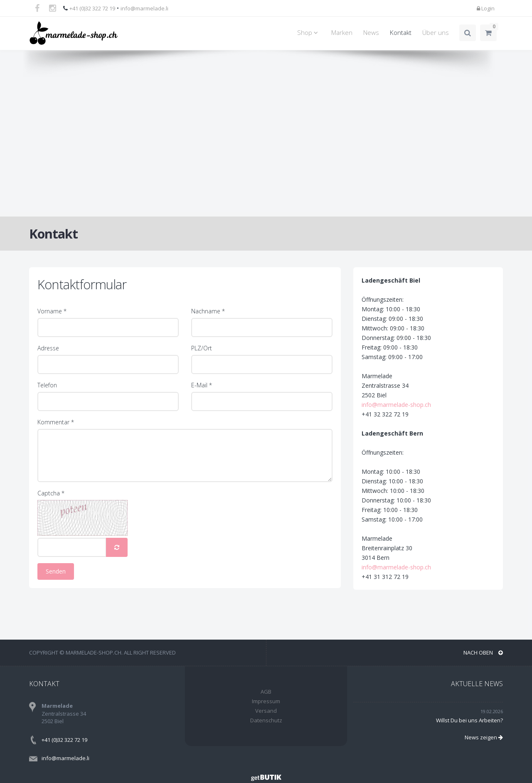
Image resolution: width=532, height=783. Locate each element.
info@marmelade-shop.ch (415, 405)
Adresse (48, 348)
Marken (342, 33)
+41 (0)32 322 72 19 (92, 8)
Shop (309, 33)
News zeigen (484, 737)
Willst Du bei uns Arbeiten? (469, 720)
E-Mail (202, 385)
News (371, 33)
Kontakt (401, 33)
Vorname (52, 311)
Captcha (51, 493)
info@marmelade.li (144, 8)
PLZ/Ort (202, 348)
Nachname (208, 311)
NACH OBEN (483, 652)
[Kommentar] (185, 456)
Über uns (436, 33)
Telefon (47, 385)
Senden (56, 571)
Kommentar (56, 422)
